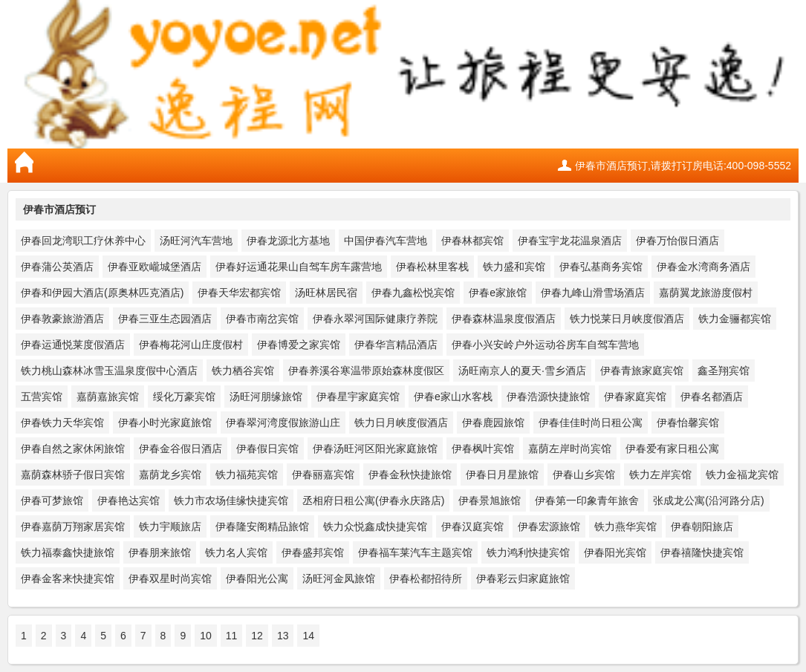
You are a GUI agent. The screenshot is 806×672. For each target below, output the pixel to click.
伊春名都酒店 (712, 397)
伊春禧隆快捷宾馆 (702, 552)
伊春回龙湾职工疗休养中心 (83, 241)
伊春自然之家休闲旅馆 (73, 448)
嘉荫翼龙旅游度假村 (706, 293)
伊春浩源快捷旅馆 (548, 397)
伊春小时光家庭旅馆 (165, 423)
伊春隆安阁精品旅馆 (262, 526)
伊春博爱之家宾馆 (299, 345)
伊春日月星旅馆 (502, 474)
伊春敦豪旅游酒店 (62, 319)
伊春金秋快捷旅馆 (410, 474)
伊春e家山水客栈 (453, 397)
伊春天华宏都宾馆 (239, 293)
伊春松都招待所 (426, 578)
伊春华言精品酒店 (396, 345)
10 (206, 636)
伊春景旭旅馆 (490, 500)
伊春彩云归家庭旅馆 (523, 578)
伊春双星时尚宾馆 (170, 578)
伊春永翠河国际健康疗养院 (375, 319)
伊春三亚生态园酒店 (165, 319)
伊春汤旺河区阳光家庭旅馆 (375, 448)
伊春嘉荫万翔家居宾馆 (73, 526)
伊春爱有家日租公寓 (672, 448)
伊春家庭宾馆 (635, 397)
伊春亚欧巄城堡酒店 (155, 267)
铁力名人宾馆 (236, 552)
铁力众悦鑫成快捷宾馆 (375, 526)
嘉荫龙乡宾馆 (170, 474)
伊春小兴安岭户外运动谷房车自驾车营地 (545, 345)
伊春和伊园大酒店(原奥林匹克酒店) (102, 293)
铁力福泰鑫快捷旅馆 (68, 552)
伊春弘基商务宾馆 (601, 267)
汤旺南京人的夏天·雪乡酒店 (522, 371)
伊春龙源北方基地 (288, 241)
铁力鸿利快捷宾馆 (528, 552)
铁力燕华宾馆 (625, 526)
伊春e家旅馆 (498, 293)
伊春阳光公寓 (257, 578)
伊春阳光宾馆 (615, 552)
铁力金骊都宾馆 (735, 319)
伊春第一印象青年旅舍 (587, 500)
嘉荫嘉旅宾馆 (108, 397)
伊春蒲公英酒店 (57, 267)
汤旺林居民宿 (326, 293)
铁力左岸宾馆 (660, 474)
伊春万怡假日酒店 (677, 241)
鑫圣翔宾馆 (724, 371)
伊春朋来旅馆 (160, 552)
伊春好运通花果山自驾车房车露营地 (299, 267)
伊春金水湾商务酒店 (703, 267)
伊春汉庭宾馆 (472, 526)
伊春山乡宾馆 (584, 474)
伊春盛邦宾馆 (313, 552)
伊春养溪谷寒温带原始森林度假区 (366, 371)
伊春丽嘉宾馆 (323, 474)
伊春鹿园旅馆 (493, 423)
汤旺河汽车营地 (196, 241)
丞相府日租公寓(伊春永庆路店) (373, 500)
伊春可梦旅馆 (52, 500)
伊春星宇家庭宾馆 (358, 397)
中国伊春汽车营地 (386, 241)
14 (308, 636)
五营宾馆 (42, 397)
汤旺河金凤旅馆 (339, 578)
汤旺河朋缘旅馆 (266, 397)
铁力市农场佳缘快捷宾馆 (231, 500)
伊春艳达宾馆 (129, 500)
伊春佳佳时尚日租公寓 (591, 423)
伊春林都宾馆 (472, 241)
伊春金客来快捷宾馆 (68, 578)
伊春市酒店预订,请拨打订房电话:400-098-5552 (683, 166)
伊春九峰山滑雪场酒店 (593, 293)
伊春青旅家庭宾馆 (642, 371)
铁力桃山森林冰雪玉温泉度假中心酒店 (109, 371)
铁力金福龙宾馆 (742, 474)
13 (283, 636)
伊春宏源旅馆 (549, 526)
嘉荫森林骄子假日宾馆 (73, 474)
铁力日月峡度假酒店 (401, 423)
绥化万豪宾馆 (184, 397)
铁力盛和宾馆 (514, 267)
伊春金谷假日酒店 (181, 448)
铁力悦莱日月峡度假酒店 (627, 319)
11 (232, 636)
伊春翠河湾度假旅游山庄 (283, 423)
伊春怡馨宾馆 (688, 423)
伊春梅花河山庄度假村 (191, 345)
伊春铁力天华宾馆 (62, 423)
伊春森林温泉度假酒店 (504, 319)
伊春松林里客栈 (432, 267)
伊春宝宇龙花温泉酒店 (570, 241)
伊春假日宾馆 (267, 448)
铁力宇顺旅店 (170, 526)
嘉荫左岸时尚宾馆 (570, 448)
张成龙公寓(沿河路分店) (708, 500)
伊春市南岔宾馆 (262, 319)
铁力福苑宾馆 (247, 474)
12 (257, 636)
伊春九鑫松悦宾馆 (413, 293)
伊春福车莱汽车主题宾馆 (415, 552)
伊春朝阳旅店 (702, 526)
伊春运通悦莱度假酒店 (73, 345)
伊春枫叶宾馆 (483, 448)
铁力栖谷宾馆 (243, 371)
